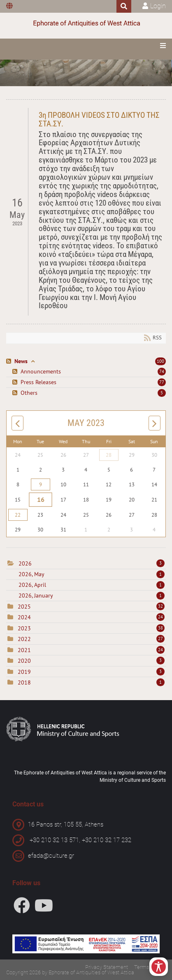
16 (41, 500)
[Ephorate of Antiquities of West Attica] (86, 24)
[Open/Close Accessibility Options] (159, 967)
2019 (24, 672)
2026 (25, 563)
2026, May (92, 574)
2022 (24, 639)
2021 (24, 650)
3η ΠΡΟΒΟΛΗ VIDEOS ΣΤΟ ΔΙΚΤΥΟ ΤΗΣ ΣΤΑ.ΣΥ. (99, 119)
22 (18, 515)
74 (162, 371)
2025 (24, 607)
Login (158, 6)
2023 (24, 628)
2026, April (92, 585)
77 (162, 382)
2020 (24, 661)
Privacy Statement (107, 967)
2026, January (92, 595)
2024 (24, 617)
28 (109, 455)
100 (160, 361)
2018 (24, 682)
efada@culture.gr (51, 856)
